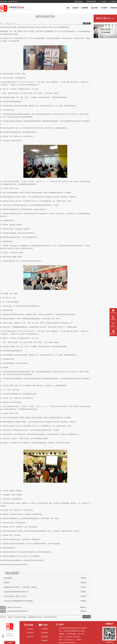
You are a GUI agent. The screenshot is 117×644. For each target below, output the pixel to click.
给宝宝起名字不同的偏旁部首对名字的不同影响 (18, 601)
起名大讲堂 (94, 8)
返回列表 (87, 23)
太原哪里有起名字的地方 (35, 617)
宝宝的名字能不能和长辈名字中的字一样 (16, 592)
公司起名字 (75, 8)
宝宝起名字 (30, 629)
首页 (68, 8)
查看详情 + (84, 607)
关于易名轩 (104, 8)
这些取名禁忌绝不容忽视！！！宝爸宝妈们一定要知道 (20, 587)
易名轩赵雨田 (8, 578)
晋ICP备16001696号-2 (70, 643)
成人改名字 (30, 637)
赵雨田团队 (85, 8)
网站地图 (114, 1)
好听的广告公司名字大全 (15, 607)
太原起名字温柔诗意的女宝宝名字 (17, 611)
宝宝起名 (10, 617)
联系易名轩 (114, 8)
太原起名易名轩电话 (20, 617)
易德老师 (7, 583)
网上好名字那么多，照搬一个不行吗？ (16, 596)
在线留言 (104, 1)
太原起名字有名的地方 (51, 617)
